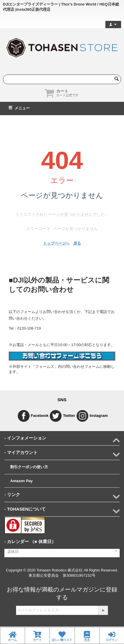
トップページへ (56, 243)
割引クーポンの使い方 (29, 467)
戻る (77, 243)
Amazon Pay (21, 481)
